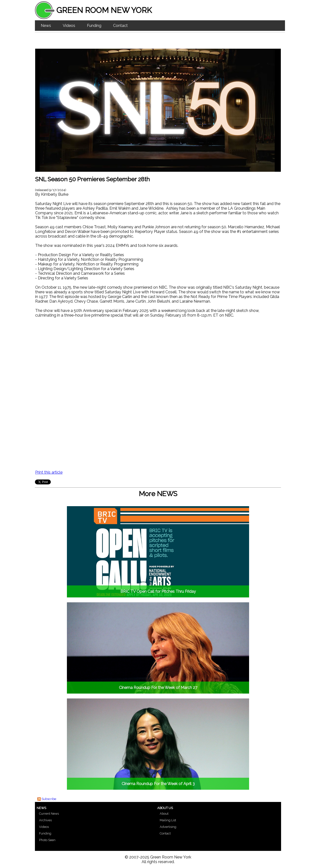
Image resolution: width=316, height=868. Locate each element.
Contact (120, 26)
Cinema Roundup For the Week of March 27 (158, 688)
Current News (49, 814)
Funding (94, 26)
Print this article (49, 472)
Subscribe (49, 799)
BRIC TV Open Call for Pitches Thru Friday (158, 591)
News (46, 26)
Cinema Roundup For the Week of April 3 (158, 784)
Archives (45, 820)
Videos (69, 26)
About (164, 814)
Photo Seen (47, 840)
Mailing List (168, 820)
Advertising (168, 827)
